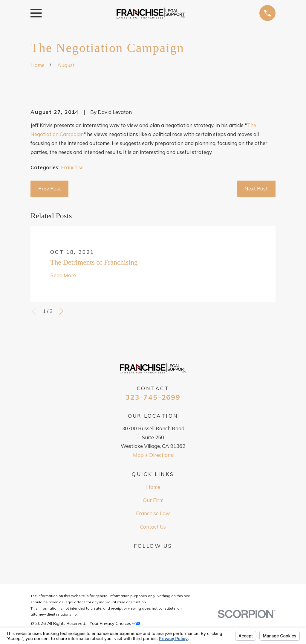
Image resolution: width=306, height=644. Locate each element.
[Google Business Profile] (153, 558)
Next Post (256, 189)
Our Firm (153, 500)
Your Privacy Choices (115, 623)
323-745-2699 (153, 397)
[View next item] (61, 311)
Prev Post (50, 189)
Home (153, 487)
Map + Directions (153, 455)
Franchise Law (153, 513)
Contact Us (153, 527)
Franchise (72, 167)
